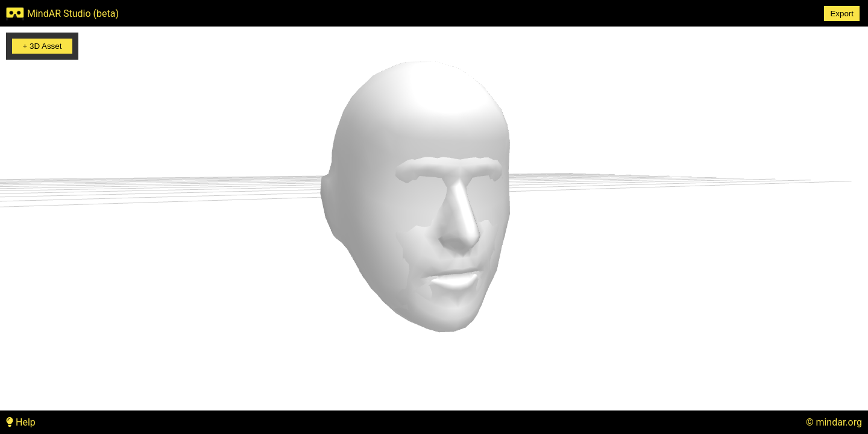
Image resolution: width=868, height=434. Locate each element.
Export (842, 14)
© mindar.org (834, 422)
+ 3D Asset (42, 46)
